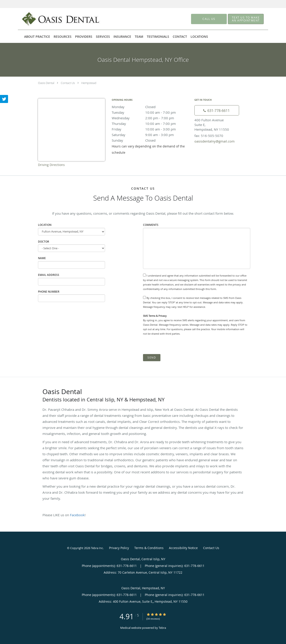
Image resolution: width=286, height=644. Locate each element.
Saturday (151, 135)
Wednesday (151, 118)
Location (45, 225)
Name (42, 258)
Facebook (77, 515)
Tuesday (151, 112)
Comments (151, 225)
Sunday (151, 140)
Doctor (44, 242)
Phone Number (49, 292)
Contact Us (68, 83)
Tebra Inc (97, 548)
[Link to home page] (54, 19)
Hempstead (89, 83)
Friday (151, 129)
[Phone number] (217, 110)
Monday (151, 107)
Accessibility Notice (183, 548)
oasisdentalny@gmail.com (214, 141)
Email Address (49, 275)
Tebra (162, 628)
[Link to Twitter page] (4, 99)
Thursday (151, 124)
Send (152, 358)
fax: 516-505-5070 (209, 136)
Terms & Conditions (149, 548)
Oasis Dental (46, 83)
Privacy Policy (119, 548)
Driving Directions (51, 165)
